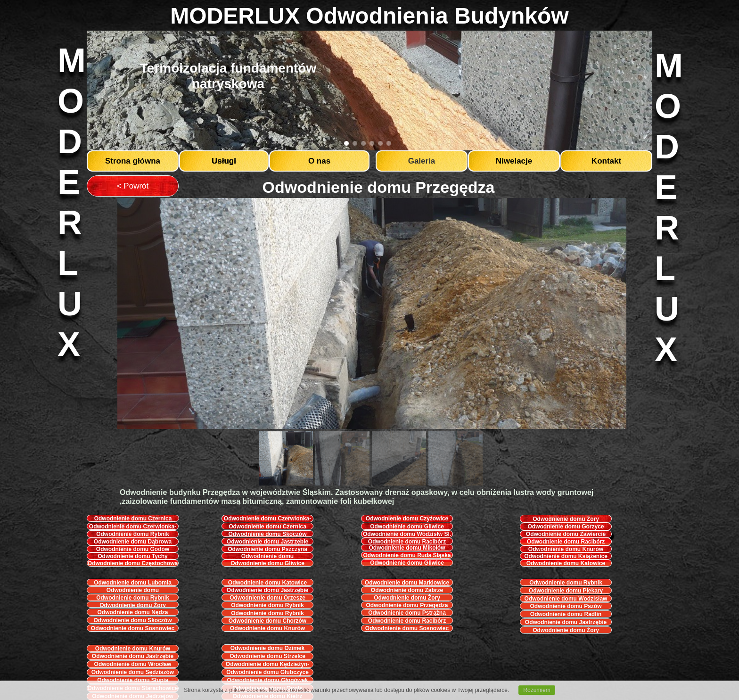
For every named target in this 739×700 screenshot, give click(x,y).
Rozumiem (537, 690)
